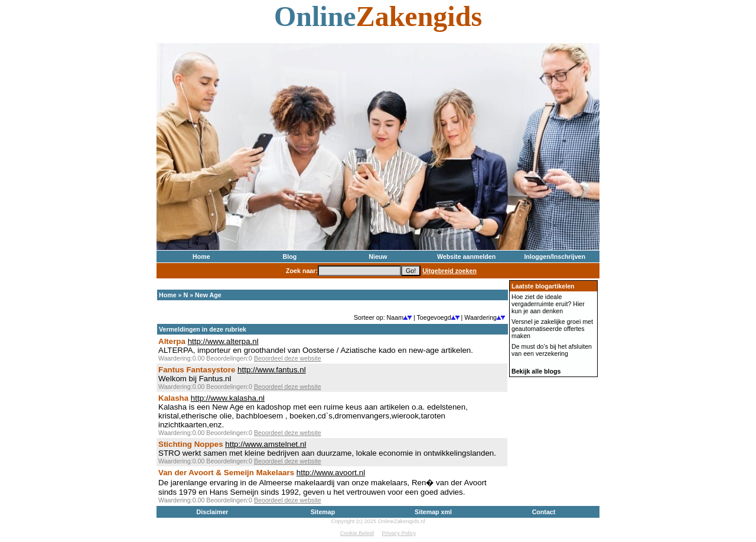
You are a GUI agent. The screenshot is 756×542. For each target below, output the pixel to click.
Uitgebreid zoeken (449, 271)
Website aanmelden (466, 257)
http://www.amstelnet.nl (265, 444)
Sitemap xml (433, 512)
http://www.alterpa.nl (223, 341)
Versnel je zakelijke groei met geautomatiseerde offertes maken (552, 329)
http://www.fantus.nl (272, 370)
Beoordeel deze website (288, 358)
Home (201, 257)
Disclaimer (213, 512)
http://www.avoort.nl (331, 473)
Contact (544, 512)
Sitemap (323, 512)
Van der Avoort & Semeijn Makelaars (226, 473)
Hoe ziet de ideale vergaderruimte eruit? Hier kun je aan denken (548, 304)
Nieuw (378, 257)
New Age (208, 295)
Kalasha (173, 398)
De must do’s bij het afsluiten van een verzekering (552, 350)
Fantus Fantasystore (197, 370)
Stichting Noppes (191, 444)
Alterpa (172, 341)
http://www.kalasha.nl (228, 398)
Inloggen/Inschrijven (555, 257)
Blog (290, 257)
